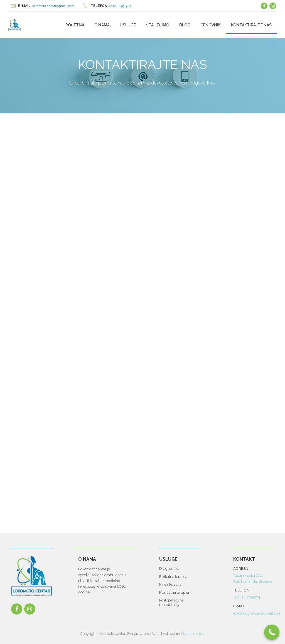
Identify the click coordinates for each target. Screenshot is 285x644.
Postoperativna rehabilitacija (171, 602)
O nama (102, 25)
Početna (75, 25)
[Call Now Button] (272, 632)
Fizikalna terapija (173, 577)
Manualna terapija (174, 592)
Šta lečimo (158, 25)
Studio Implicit (193, 634)
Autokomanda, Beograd (253, 581)
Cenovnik (211, 25)
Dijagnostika (169, 569)
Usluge (128, 25)
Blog (185, 25)
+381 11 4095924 (247, 597)
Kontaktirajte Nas (251, 25)
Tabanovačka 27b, (248, 576)
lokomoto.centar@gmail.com (257, 613)
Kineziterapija (170, 584)
